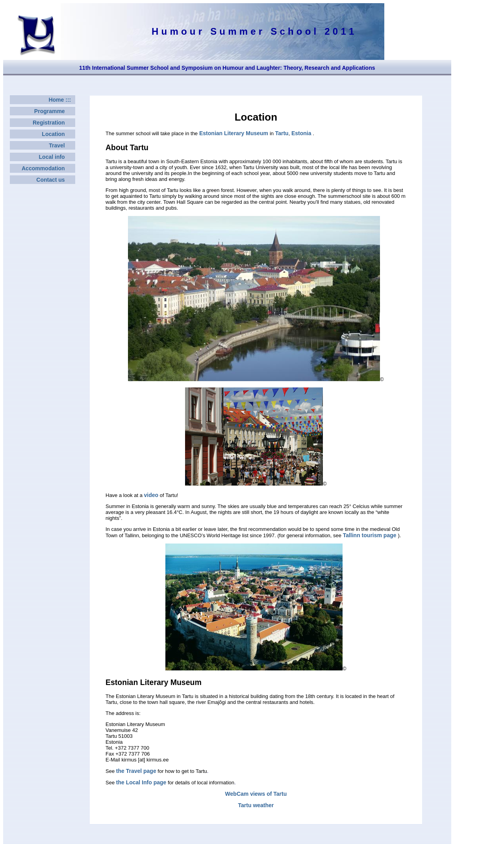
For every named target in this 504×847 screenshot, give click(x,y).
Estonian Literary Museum (234, 133)
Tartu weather (256, 805)
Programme (54, 111)
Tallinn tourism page (371, 535)
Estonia (302, 133)
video (151, 495)
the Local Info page (141, 782)
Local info (57, 157)
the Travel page (136, 771)
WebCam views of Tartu (256, 794)
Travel (61, 145)
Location (58, 134)
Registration (53, 123)
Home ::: (61, 100)
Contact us (55, 180)
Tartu (282, 133)
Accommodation (48, 168)
